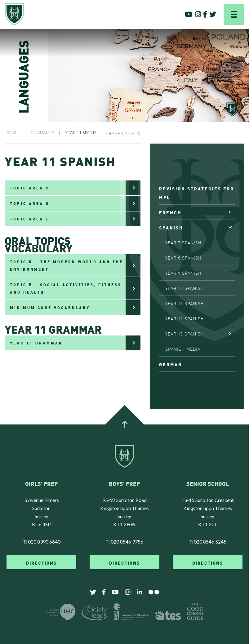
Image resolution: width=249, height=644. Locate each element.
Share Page (119, 133)
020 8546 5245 (210, 542)
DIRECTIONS (41, 562)
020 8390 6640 (44, 542)
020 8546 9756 (127, 542)
